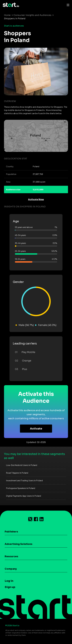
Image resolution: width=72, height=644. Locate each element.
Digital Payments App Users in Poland (23, 496)
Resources (11, 556)
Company (11, 569)
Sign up (10, 587)
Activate (36, 429)
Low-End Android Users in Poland (22, 465)
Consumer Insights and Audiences (32, 15)
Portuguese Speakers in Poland (21, 488)
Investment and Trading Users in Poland (24, 481)
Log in (9, 581)
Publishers (11, 532)
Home (7, 15)
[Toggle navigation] (67, 5)
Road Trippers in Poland (17, 473)
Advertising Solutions (18, 544)
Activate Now (36, 199)
